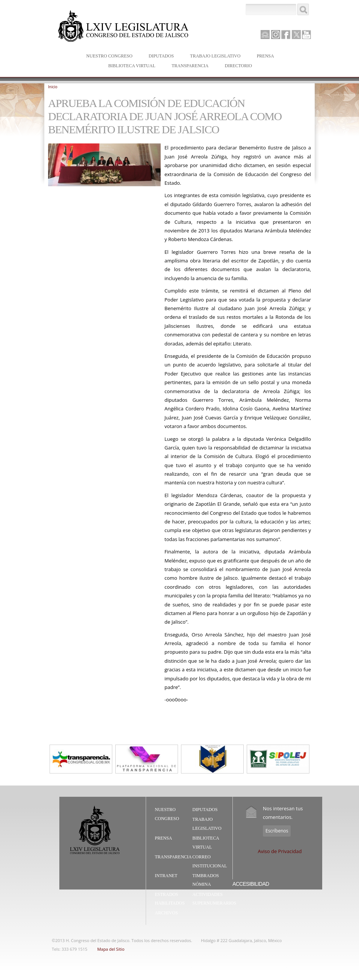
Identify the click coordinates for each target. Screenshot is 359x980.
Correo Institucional (210, 861)
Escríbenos (277, 831)
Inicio (53, 87)
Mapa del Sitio (111, 949)
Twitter (296, 35)
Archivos (166, 913)
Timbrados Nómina (206, 880)
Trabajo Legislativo (213, 57)
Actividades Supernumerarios (214, 899)
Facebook (286, 35)
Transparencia (190, 66)
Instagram (276, 35)
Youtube (306, 35)
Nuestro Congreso (108, 57)
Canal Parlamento (265, 35)
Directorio (238, 66)
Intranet (166, 876)
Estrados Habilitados (170, 899)
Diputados (160, 57)
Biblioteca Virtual (130, 66)
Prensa (264, 57)
